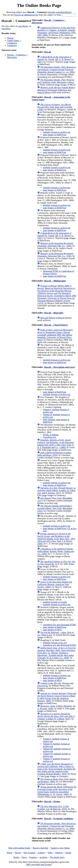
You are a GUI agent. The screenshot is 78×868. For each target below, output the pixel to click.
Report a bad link (40, 848)
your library (23, 26)
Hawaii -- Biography (54, 313)
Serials (68, 853)
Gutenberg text (49, 437)
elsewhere (6, 29)
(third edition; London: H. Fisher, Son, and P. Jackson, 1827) (57, 490)
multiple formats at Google (55, 602)
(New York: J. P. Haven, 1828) (56, 539)
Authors (41, 853)
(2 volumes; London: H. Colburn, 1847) (56, 716)
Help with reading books (19, 848)
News (24, 857)
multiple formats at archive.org (57, 132)
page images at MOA (52, 630)
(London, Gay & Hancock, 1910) (53, 808)
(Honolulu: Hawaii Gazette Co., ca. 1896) (57, 70)
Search (18, 853)
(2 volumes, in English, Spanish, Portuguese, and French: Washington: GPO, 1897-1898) (57, 31)
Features (33, 857)
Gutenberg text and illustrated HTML (60, 625)
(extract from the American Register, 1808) (57, 697)
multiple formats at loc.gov (55, 643)
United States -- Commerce (14, 42)
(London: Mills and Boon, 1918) (54, 454)
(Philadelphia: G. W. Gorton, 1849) (57, 791)
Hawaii (10, 38)
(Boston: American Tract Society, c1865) (55, 584)
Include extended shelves (60, 12)
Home (10, 853)
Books (16, 857)
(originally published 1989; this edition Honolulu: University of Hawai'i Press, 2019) (55, 335)
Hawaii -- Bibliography (55, 281)
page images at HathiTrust (55, 135)
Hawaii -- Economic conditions (59, 819)
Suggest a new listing (60, 848)
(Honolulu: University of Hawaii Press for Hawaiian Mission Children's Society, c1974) (57, 294)
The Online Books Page (39, 5)
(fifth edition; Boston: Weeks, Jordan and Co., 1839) (56, 551)
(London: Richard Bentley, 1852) (56, 769)
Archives (43, 857)
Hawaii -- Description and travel (59, 367)
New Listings (29, 853)
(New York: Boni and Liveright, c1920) (55, 107)
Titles (50, 853)
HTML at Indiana (51, 435)
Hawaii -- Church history (56, 325)
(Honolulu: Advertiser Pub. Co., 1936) (55, 245)
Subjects (59, 853)
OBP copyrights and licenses (39, 864)
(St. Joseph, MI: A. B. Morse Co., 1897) (56, 59)
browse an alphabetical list (26, 15)
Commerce (12, 45)
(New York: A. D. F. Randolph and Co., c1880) (56, 444)
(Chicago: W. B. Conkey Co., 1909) (57, 653)
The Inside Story (57, 857)
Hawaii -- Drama (52, 801)
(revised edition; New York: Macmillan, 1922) (55, 508)
